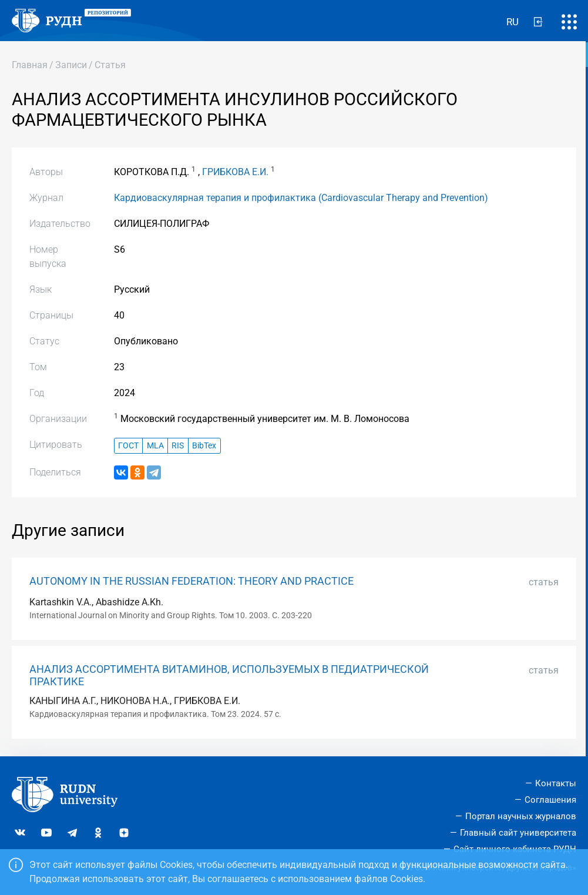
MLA (155, 446)
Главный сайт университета (518, 833)
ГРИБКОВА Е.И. (235, 172)
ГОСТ (128, 446)
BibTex (204, 446)
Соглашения (550, 800)
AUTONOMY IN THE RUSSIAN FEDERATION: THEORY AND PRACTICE (191, 581)
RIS (178, 446)
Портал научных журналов (521, 816)
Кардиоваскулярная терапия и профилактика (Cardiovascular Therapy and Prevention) (301, 198)
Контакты (556, 783)
